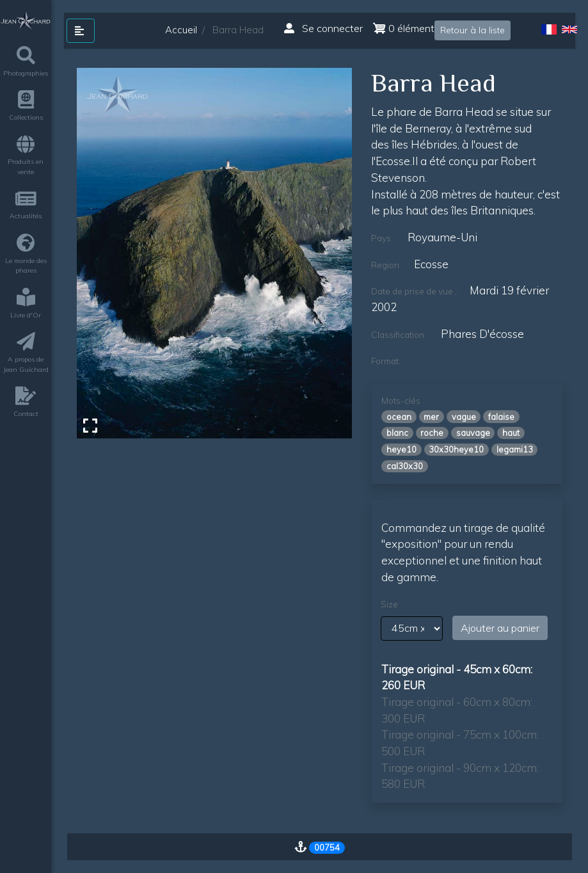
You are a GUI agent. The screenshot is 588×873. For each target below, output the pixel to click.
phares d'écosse (482, 334)
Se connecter (323, 28)
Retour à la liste (473, 30)
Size (389, 604)
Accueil (181, 30)
